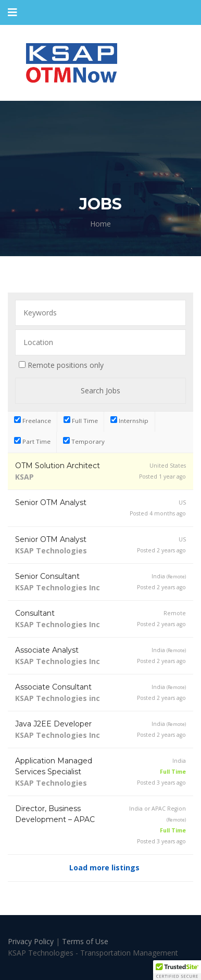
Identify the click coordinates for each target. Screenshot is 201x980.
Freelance (33, 420)
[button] (177, 970)
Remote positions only (66, 365)
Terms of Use (85, 941)
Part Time (32, 441)
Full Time (81, 420)
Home (100, 224)
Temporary (84, 441)
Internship (129, 420)
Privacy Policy (32, 941)
